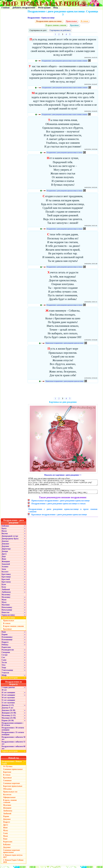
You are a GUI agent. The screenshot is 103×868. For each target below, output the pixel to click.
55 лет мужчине (8, 705)
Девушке (5, 546)
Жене (4, 561)
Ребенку (5, 647)
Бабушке (5, 528)
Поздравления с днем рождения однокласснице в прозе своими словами (65, 61)
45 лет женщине (8, 694)
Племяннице (7, 642)
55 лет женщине (8, 702)
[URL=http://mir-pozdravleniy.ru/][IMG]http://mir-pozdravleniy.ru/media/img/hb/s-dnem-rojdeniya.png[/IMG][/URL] (63, 493)
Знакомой (6, 566)
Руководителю (8, 652)
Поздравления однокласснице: (49, 21)
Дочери (5, 553)
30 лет (4, 692)
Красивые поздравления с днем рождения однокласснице (59, 517)
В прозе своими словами (56, 25)
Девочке (5, 543)
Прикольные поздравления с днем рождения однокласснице (65, 343)
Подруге (5, 644)
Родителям (6, 649)
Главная (5, 8)
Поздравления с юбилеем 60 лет (13, 750)
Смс (3, 659)
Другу (4, 556)
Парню (5, 637)
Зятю (4, 571)
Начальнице (7, 612)
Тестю (4, 664)
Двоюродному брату (10, 541)
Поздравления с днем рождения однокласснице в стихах (65, 152)
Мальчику (6, 597)
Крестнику (6, 576)
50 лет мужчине (8, 700)
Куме (4, 586)
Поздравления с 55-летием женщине (13, 735)
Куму (4, 589)
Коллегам (7, 797)
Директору (6, 551)
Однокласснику (8, 617)
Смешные (7, 782)
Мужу (4, 604)
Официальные (9, 799)
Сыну (4, 662)
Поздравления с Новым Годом (12, 765)
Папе (4, 634)
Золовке (5, 569)
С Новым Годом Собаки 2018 (13, 863)
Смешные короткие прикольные (11, 853)
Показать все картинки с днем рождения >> (63, 475)
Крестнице (6, 579)
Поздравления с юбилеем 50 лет (13, 740)
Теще (4, 670)
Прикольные (71, 21)
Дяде (4, 558)
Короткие (7, 774)
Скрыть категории (14, 680)
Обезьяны (7, 791)
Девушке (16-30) (8, 712)
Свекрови (6, 654)
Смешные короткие (11, 785)
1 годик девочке (8, 689)
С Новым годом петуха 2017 (13, 858)
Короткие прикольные (13, 788)
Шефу (4, 677)
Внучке (5, 536)
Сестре (5, 657)
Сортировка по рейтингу (60, 30)
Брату (4, 530)
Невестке (5, 614)
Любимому (6, 594)
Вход (56, 8)
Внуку (4, 533)
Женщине (6, 564)
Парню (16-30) (8, 722)
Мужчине (6, 607)
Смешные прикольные (13, 771)
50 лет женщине (8, 697)
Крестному (6, 584)
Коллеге (5, 574)
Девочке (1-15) (8, 707)
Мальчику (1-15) (9, 717)
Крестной (6, 581)
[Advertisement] (63, 391)
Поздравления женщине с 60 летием (12, 726)
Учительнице (7, 672)
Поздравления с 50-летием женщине (13, 731)
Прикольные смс (10, 794)
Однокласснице (48, 18)
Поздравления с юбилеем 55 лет (13, 745)
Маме (4, 602)
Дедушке (5, 548)
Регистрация (44, 8)
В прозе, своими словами (10, 803)
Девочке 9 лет (7, 710)
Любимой (6, 592)
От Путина (8, 768)
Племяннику (7, 639)
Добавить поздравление (24, 8)
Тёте (4, 667)
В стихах (85, 21)
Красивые (74, 25)
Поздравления (34, 18)
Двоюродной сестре (10, 538)
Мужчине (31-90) (9, 720)
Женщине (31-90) (9, 715)
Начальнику (7, 609)
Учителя (5, 675)
